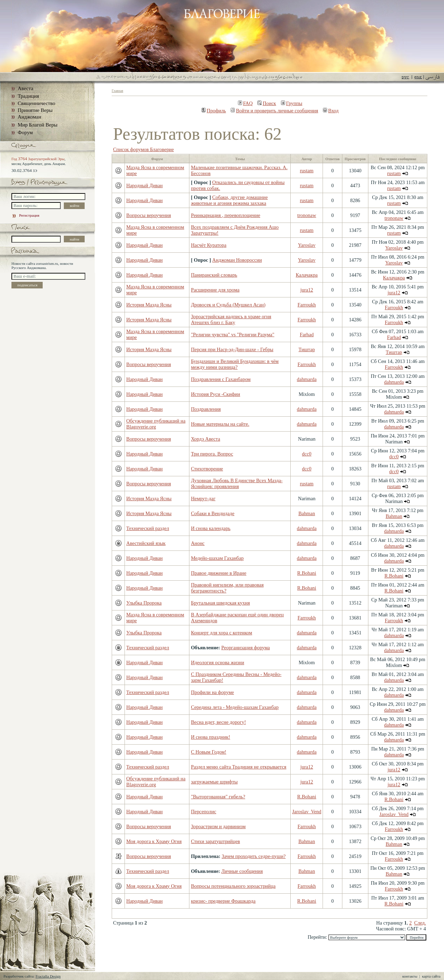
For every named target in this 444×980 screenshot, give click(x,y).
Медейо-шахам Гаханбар (217, 558)
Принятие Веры (35, 110)
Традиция (28, 96)
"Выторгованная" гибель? (218, 797)
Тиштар (307, 349)
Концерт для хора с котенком (221, 633)
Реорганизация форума (246, 648)
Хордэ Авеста (205, 439)
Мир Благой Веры (37, 125)
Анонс (198, 543)
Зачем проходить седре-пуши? (254, 856)
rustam (307, 171)
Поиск (267, 103)
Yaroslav (307, 245)
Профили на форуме (212, 692)
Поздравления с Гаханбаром (221, 379)
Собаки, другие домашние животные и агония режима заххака (229, 200)
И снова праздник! (210, 737)
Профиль (214, 111)
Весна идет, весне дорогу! (218, 722)
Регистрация (25, 215)
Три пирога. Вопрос (212, 454)
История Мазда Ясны (149, 305)
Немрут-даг (203, 498)
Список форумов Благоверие (143, 149)
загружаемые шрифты (214, 782)
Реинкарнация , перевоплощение (225, 215)
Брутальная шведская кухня (220, 603)
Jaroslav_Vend (307, 812)
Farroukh (307, 305)
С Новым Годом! (208, 752)
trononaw (307, 215)
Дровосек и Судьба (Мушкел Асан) (228, 305)
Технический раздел (148, 528)
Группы (292, 103)
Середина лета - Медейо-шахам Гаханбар (235, 707)
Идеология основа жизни (217, 662)
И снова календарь (211, 528)
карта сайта (431, 976)
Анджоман (29, 117)
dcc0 (307, 454)
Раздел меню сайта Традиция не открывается (238, 767)
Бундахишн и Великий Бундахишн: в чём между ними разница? (235, 364)
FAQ (245, 103)
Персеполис (203, 812)
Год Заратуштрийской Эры (38, 159)
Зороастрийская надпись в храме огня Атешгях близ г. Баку (231, 319)
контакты (410, 976)
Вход (331, 111)
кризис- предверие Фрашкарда (223, 901)
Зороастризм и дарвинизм (218, 826)
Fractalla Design (48, 976)
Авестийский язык (146, 543)
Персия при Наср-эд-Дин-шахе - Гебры (232, 349)
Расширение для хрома (215, 290)
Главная (117, 91)
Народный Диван (144, 185)
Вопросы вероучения (149, 215)
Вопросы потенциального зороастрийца (233, 886)
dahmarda (307, 379)
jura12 (307, 290)
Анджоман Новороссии (237, 260)
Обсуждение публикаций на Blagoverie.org (156, 424)
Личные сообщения (242, 871)
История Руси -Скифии (215, 394)
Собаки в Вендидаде (212, 513)
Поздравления (206, 409)
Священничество (36, 103)
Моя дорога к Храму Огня (154, 841)
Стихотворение (207, 469)
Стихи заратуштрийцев (215, 841)
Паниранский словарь (214, 275)
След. (420, 923)
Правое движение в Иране (219, 573)
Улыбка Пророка (144, 603)
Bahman (307, 513)
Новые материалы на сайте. (220, 424)
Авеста (25, 88)
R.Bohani (307, 573)
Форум (25, 132)
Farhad (307, 335)
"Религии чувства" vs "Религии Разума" (232, 335)
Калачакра (307, 275)
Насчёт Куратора (208, 245)
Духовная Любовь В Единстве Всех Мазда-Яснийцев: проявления (237, 483)
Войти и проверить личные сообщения (274, 111)
